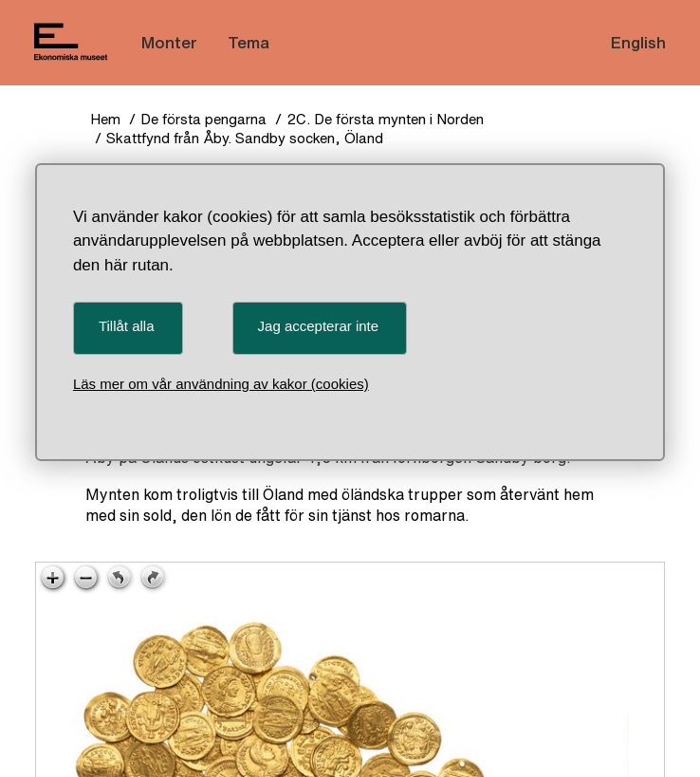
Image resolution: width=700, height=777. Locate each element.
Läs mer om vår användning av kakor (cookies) (221, 384)
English (638, 42)
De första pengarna (203, 119)
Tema (249, 42)
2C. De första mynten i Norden (385, 119)
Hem (105, 119)
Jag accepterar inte (319, 326)
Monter (169, 42)
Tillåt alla (127, 326)
